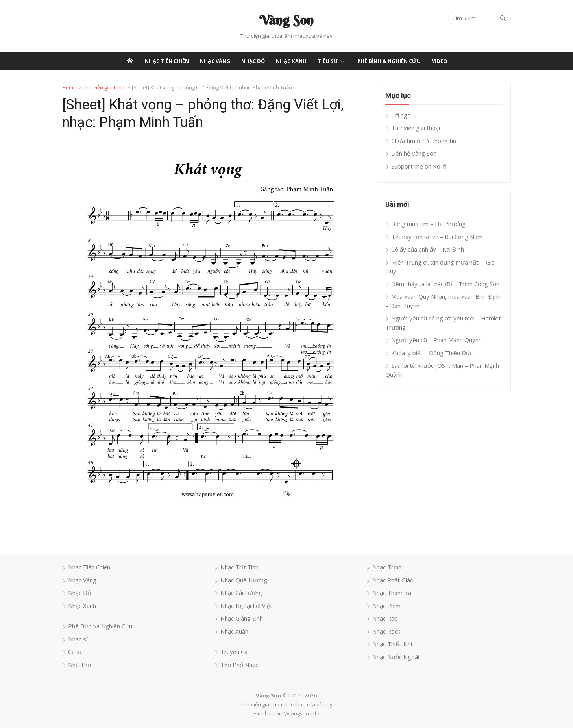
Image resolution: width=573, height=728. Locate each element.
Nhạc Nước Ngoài (396, 657)
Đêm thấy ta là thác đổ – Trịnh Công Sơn (445, 284)
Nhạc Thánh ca (392, 593)
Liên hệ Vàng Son (414, 153)
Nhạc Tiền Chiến (167, 61)
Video (440, 61)
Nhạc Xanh (291, 61)
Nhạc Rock (386, 631)
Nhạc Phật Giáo (393, 580)
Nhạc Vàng (215, 61)
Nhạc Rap (385, 618)
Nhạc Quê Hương (244, 580)
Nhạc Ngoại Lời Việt (246, 606)
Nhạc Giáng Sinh (242, 618)
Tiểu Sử (328, 61)
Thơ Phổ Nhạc (239, 665)
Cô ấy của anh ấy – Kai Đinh (428, 249)
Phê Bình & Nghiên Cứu (389, 61)
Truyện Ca (234, 652)
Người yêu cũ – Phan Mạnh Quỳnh (436, 340)
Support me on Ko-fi (419, 166)
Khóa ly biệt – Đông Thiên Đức (432, 353)
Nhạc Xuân (234, 631)
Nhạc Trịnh (387, 567)
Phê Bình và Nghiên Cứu (100, 626)
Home (69, 87)
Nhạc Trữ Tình (239, 567)
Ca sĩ (75, 652)
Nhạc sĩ (78, 639)
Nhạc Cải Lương (241, 593)
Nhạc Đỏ (253, 61)
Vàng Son (286, 20)
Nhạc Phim (386, 606)
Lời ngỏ (401, 115)
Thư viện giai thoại (104, 87)
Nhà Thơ (79, 665)
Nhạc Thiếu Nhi (392, 644)
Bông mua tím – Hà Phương (428, 224)
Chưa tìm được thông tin (424, 141)
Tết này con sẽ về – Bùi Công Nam (437, 237)
